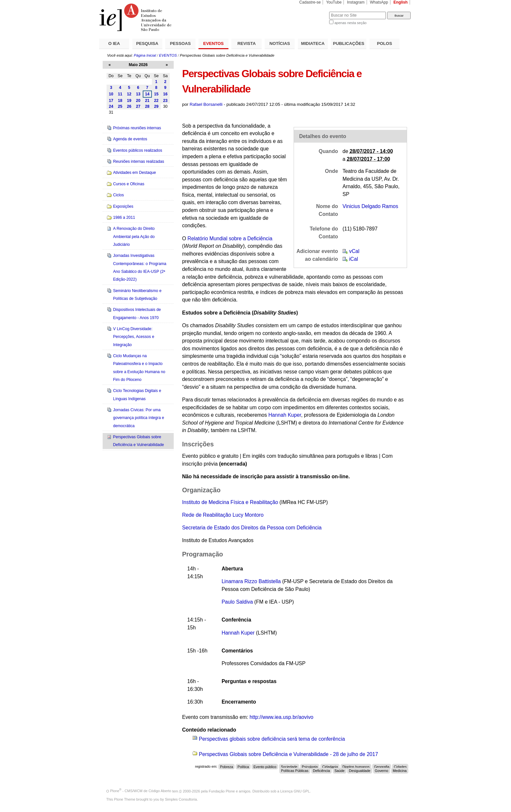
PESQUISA (147, 43)
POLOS (385, 43)
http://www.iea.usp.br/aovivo (282, 717)
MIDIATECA (313, 43)
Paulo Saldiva (237, 602)
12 (129, 94)
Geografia (382, 766)
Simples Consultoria (181, 799)
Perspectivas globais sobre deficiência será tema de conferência (272, 739)
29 (156, 106)
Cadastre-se (310, 2)
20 (138, 101)
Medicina (400, 771)
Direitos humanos (356, 766)
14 (147, 94)
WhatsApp (379, 2)
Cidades (400, 766)
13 (138, 94)
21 (147, 101)
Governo (381, 771)
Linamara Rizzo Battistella (251, 581)
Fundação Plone (222, 791)
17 (111, 101)
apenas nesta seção (350, 23)
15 (156, 94)
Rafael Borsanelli (206, 104)
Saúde (339, 771)
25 (120, 106)
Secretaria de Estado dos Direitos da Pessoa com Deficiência (252, 528)
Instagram (356, 2)
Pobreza (226, 766)
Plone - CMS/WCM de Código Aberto (141, 791)
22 (156, 101)
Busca (313, 12)
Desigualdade (360, 771)
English (401, 2)
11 (120, 94)
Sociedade (289, 766)
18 (120, 101)
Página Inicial (145, 55)
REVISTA (247, 43)
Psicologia (310, 766)
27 (138, 106)
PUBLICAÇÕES (349, 43)
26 (129, 106)
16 (165, 94)
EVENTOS (214, 43)
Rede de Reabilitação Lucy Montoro (223, 515)
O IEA (114, 43)
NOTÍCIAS (280, 43)
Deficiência (321, 771)
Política (243, 766)
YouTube (334, 2)
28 (147, 106)
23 (165, 101)
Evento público (265, 766)
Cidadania (330, 766)
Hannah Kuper (285, 415)
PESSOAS (181, 43)
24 (111, 106)
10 (111, 94)
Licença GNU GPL (295, 791)
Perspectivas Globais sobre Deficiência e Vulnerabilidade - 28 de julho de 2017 (288, 754)
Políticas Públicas (295, 771)
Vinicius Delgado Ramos (370, 206)
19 (129, 101)
